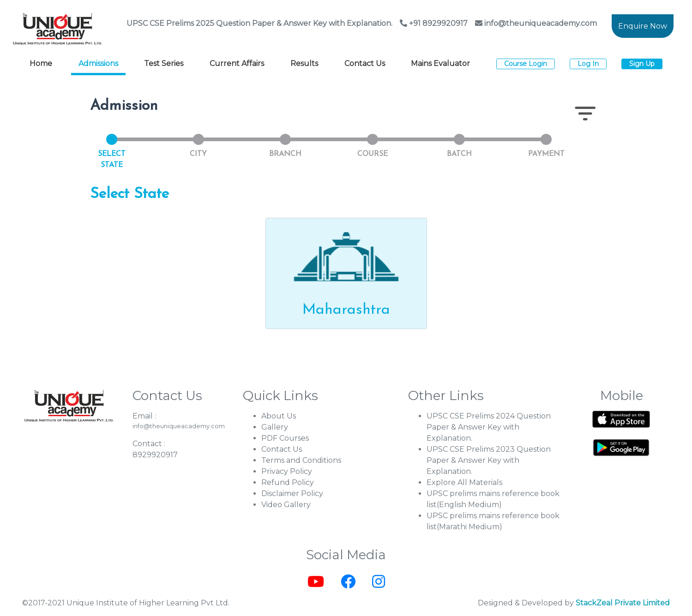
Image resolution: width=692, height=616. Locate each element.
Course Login (526, 64)
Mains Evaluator (440, 63)
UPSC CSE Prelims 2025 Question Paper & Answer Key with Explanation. (259, 23)
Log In (588, 64)
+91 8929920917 (434, 23)
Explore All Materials (464, 482)
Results (304, 63)
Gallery (275, 427)
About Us (279, 416)
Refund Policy (288, 482)
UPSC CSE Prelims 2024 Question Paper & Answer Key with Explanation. (489, 427)
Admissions (98, 63)
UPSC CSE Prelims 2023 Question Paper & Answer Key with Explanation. (489, 460)
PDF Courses (285, 438)
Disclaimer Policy (292, 493)
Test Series (164, 63)
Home (41, 63)
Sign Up (642, 64)
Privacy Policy (287, 471)
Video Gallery (286, 505)
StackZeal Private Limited (623, 603)
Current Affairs (237, 63)
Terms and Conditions (301, 460)
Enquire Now (643, 26)
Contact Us (365, 63)
